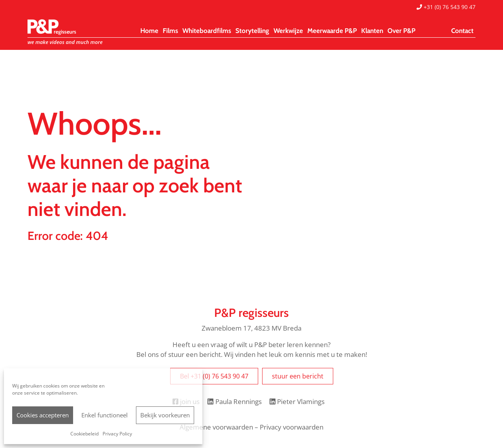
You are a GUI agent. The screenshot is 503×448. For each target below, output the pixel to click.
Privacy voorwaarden (292, 427)
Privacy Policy (117, 434)
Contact (462, 31)
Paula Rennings (234, 401)
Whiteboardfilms (207, 31)
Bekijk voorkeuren (165, 415)
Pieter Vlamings (297, 401)
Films (170, 31)
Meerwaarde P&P (332, 31)
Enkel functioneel (105, 415)
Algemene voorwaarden (216, 427)
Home (149, 31)
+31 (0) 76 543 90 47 (446, 7)
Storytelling (252, 31)
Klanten (372, 31)
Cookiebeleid (84, 434)
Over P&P (401, 31)
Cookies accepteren (43, 415)
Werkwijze (288, 31)
